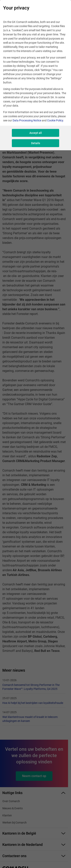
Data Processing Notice (27, 120)
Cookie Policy (55, 120)
